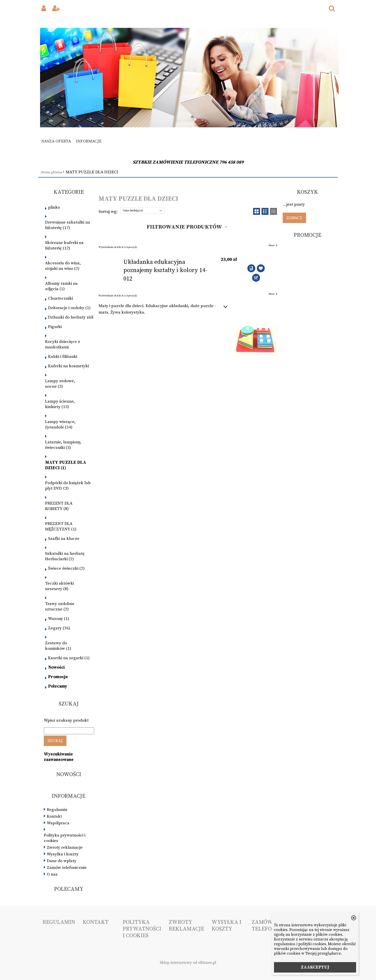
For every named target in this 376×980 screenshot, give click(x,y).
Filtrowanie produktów (184, 227)
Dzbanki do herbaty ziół (71, 317)
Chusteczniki (60, 298)
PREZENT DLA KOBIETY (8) (59, 506)
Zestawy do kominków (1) (58, 646)
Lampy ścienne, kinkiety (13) (60, 404)
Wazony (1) (59, 619)
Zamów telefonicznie (67, 868)
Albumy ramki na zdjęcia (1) (61, 286)
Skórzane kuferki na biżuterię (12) (64, 245)
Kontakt (54, 816)
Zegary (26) (59, 628)
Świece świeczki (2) (66, 568)
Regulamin (57, 810)
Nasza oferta (56, 141)
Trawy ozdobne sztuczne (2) (60, 607)
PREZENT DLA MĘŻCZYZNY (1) (61, 526)
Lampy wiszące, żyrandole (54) (60, 424)
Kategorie (69, 192)
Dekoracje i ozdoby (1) (69, 308)
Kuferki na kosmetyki (68, 366)
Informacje (89, 141)
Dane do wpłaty (62, 861)
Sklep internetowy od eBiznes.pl (188, 963)
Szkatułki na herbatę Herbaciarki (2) (65, 556)
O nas (52, 874)
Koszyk (307, 192)
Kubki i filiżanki (63, 357)
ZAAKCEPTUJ (315, 967)
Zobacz (294, 218)
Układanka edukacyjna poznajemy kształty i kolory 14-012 (165, 270)
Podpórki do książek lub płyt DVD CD (68, 486)
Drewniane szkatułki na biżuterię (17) (68, 225)
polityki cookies (312, 944)
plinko (54, 207)
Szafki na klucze (64, 539)
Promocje (58, 677)
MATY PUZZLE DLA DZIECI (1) (66, 465)
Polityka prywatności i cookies (65, 838)
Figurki (55, 327)
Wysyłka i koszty (63, 854)
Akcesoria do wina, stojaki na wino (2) (63, 266)
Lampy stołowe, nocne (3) (60, 384)
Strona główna (51, 172)
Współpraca (58, 823)
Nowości (56, 667)
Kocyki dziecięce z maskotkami (63, 344)
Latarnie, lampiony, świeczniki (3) (63, 445)
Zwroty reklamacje (65, 847)
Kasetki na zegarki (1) (69, 658)
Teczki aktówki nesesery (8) (59, 586)
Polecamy (58, 686)
